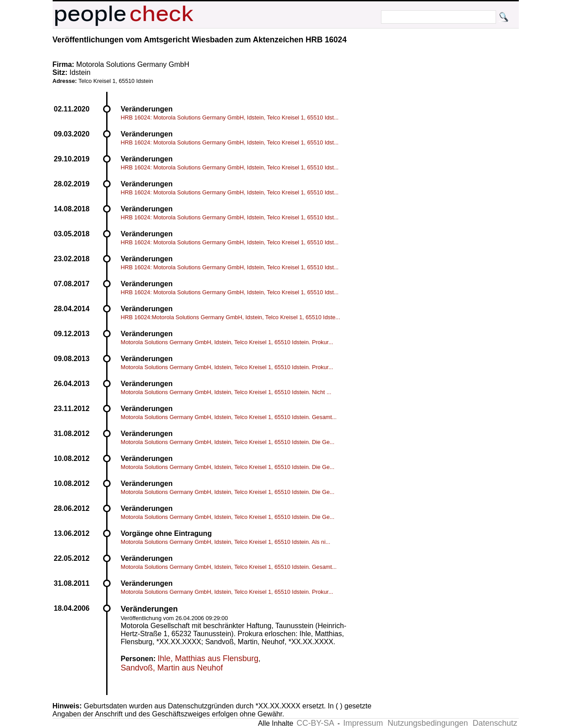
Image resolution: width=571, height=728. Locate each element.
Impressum (363, 723)
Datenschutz (495, 723)
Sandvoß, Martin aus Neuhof (172, 668)
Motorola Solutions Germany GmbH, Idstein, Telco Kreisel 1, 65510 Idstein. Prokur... (227, 342)
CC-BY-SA (315, 723)
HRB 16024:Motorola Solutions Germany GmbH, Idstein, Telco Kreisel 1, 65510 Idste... (231, 317)
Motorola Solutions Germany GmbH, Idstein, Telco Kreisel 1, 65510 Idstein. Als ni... (226, 542)
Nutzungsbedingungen (428, 723)
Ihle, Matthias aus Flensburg (208, 658)
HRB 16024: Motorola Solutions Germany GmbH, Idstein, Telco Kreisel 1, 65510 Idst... (230, 117)
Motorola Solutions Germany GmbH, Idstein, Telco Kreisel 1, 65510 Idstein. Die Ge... (228, 442)
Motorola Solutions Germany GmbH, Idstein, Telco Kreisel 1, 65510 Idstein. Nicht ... (226, 392)
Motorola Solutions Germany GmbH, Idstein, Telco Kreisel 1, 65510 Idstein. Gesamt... (229, 417)
